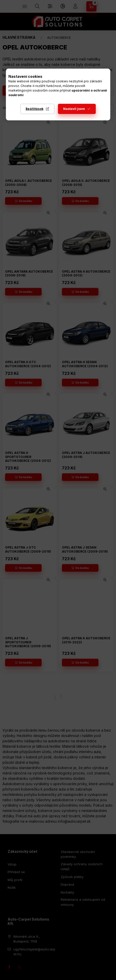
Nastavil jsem (74, 109)
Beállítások (35, 109)
